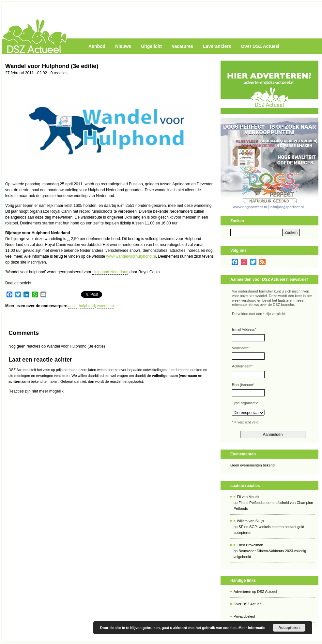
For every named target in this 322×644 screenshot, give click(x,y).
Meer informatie (252, 628)
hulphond (87, 306)
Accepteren (289, 628)
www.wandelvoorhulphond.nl (131, 256)
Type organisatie (245, 403)
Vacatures (182, 46)
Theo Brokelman (250, 545)
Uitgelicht (151, 46)
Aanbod (97, 46)
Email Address (244, 329)
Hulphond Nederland (110, 272)
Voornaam (241, 348)
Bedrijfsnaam (243, 385)
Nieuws (123, 46)
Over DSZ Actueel (260, 46)
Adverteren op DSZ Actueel (255, 592)
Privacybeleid (244, 616)
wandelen (106, 306)
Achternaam (242, 366)
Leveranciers (217, 46)
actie (72, 306)
